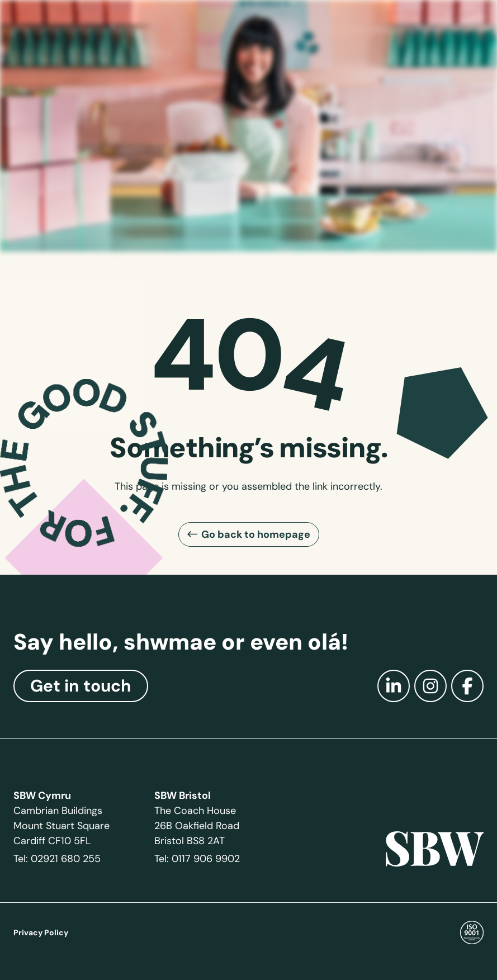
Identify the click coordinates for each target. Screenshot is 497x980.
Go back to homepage (256, 534)
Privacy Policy (41, 932)
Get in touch (81, 686)
